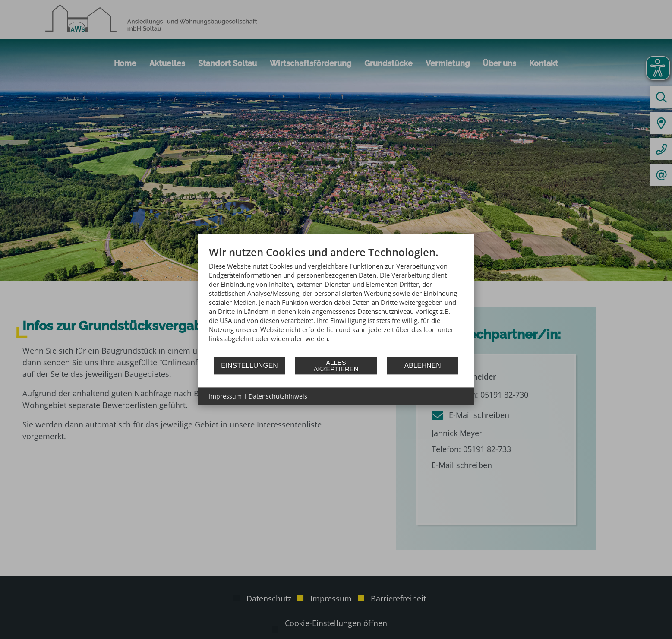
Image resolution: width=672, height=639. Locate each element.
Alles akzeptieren (336, 366)
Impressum (225, 396)
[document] (336, 301)
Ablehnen (423, 365)
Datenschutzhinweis (278, 396)
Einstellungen (249, 365)
